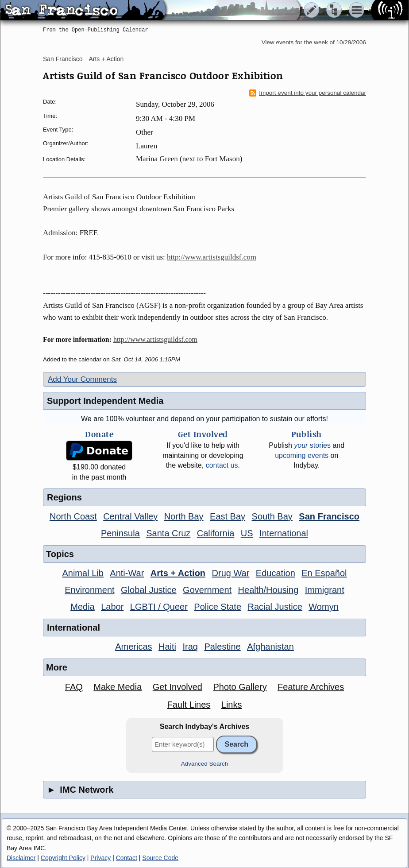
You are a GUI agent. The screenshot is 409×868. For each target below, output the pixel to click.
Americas (133, 647)
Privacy (100, 858)
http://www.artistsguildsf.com (212, 257)
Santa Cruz (168, 533)
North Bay (184, 516)
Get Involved (177, 687)
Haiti (167, 647)
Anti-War (127, 573)
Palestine (222, 647)
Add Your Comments (82, 379)
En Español (324, 573)
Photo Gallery (240, 687)
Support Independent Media (105, 401)
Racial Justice (275, 607)
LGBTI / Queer (159, 607)
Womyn (323, 607)
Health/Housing (268, 590)
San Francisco (63, 59)
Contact (127, 858)
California (216, 533)
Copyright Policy (63, 858)
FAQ (74, 687)
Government (207, 590)
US (247, 533)
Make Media (118, 687)
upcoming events (302, 455)
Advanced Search (205, 764)
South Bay (272, 516)
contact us (222, 465)
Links (232, 705)
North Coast (73, 516)
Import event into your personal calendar (308, 93)
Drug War (231, 573)
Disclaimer (21, 858)
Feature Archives (311, 687)
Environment (89, 590)
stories (312, 445)
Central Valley (130, 516)
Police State (218, 607)
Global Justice (149, 590)
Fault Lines (189, 705)
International (284, 533)
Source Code (160, 858)
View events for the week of (314, 42)
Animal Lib (83, 573)
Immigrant (325, 590)
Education (276, 573)
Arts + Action (106, 59)
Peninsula (120, 533)
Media (82, 607)
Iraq (190, 647)
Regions (64, 497)
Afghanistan (270, 647)
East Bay (228, 516)
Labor (112, 607)
